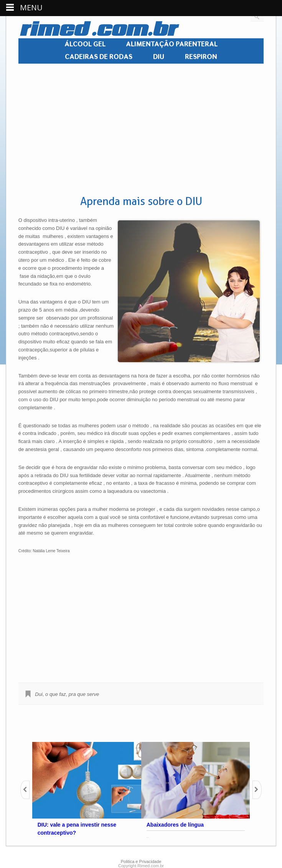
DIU (159, 57)
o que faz (56, 694)
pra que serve (84, 694)
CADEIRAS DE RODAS (99, 57)
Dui (39, 694)
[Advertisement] (140, 130)
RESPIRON (201, 57)
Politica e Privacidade (141, 861)
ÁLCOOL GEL (85, 44)
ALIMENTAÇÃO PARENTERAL (172, 44)
